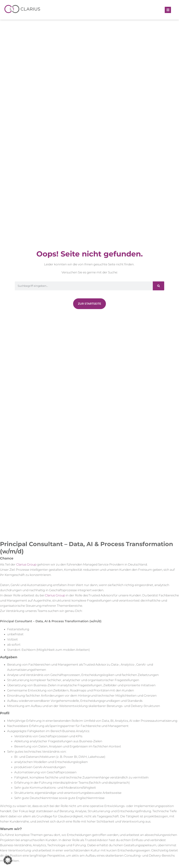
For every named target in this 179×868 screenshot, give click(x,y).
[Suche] (159, 286)
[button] (168, 10)
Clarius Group (26, 564)
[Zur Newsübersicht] (89, 304)
